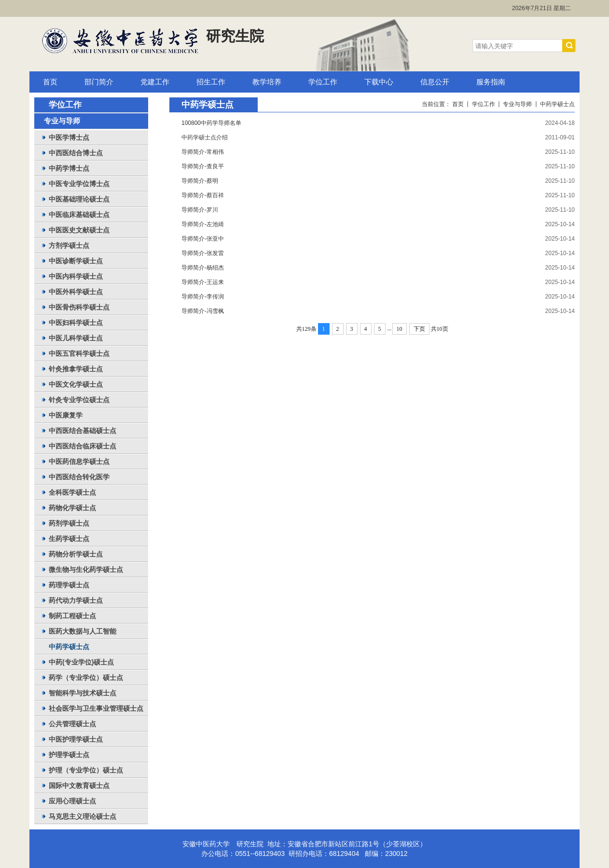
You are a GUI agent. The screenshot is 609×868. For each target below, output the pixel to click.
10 (400, 329)
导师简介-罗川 (200, 210)
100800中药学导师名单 (211, 123)
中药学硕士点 (557, 104)
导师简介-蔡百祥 (203, 195)
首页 (458, 104)
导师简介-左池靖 (203, 224)
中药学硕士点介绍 (205, 137)
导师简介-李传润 (203, 297)
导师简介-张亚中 (203, 239)
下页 (419, 329)
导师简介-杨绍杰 (203, 268)
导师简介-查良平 (203, 166)
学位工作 (484, 104)
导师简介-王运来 (203, 282)
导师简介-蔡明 (200, 181)
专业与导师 (517, 104)
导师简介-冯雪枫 (203, 311)
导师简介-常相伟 (203, 152)
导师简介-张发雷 (203, 253)
